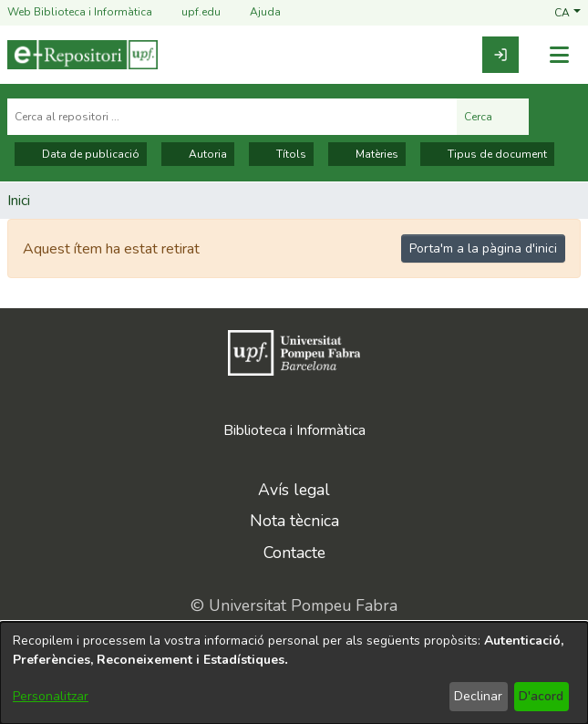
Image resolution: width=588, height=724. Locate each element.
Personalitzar (51, 696)
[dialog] (294, 673)
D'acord (541, 696)
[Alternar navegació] (559, 55)
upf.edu (190, 12)
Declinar (478, 696)
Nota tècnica (294, 521)
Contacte (294, 553)
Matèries (367, 154)
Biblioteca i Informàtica (294, 430)
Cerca (493, 117)
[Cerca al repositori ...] (232, 117)
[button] (567, 12)
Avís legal (294, 490)
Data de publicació (81, 154)
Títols (281, 154)
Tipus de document (487, 154)
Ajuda (254, 12)
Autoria (198, 154)
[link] (500, 55)
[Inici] (83, 55)
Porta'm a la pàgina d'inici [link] (483, 248)
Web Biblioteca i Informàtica (80, 12)
